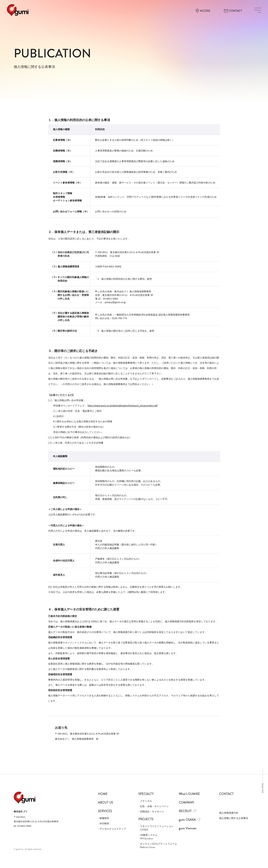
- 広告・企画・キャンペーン (154, 806)
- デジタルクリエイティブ (112, 829)
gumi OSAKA (190, 820)
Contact (226, 794)
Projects (146, 819)
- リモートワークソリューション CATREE (156, 828)
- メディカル (145, 801)
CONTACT (233, 11)
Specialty (146, 794)
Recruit (187, 811)
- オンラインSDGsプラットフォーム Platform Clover (156, 845)
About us (105, 802)
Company (186, 802)
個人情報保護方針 (229, 813)
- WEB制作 (104, 823)
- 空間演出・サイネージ (151, 812)
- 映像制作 (104, 818)
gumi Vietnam (188, 828)
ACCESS (203, 11)
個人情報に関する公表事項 (234, 818)
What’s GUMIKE (189, 794)
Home (103, 794)
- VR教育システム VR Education (148, 837)
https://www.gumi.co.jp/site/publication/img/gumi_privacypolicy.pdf (122, 406)
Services (105, 811)
